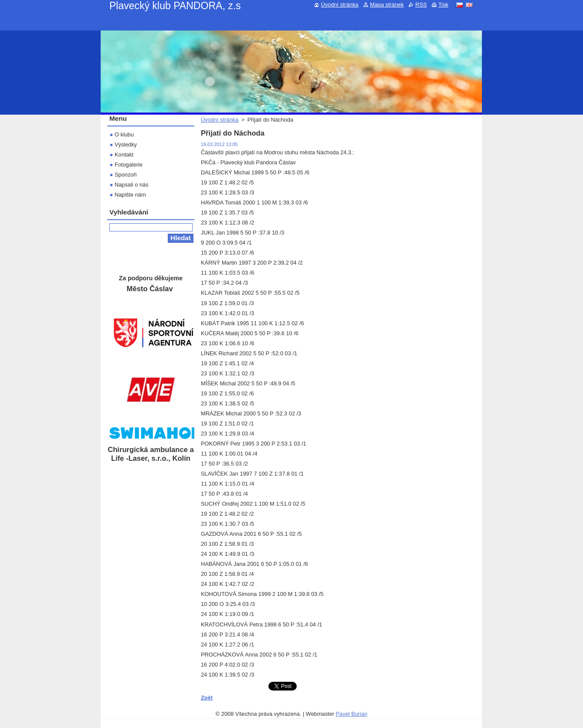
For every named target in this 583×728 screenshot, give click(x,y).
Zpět (207, 698)
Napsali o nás (132, 185)
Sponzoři (126, 175)
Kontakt (124, 155)
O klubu (124, 134)
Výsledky (126, 145)
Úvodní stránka (220, 120)
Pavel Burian (352, 714)
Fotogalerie (129, 165)
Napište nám (130, 195)
